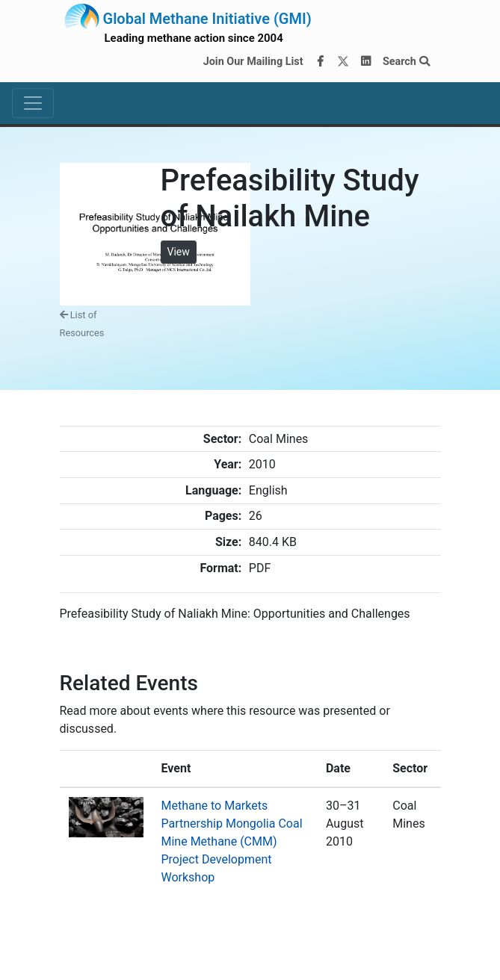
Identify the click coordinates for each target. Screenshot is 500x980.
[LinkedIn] (365, 62)
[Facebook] (320, 62)
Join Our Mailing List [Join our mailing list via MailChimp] (253, 62)
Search (406, 62)
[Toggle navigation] (33, 103)
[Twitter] (343, 62)
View (179, 252)
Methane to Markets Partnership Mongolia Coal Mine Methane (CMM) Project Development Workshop (232, 841)
